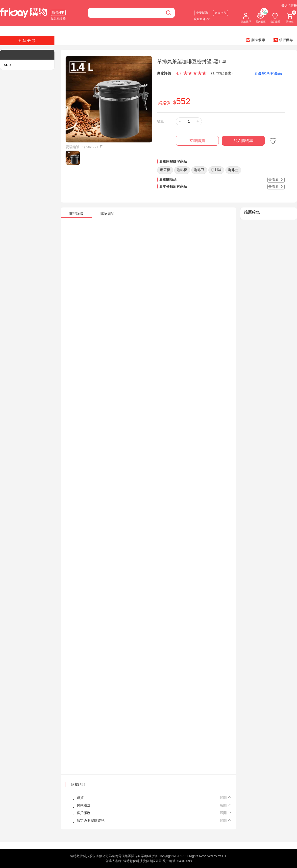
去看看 (276, 180)
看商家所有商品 (268, 73)
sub (7, 65)
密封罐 (216, 170)
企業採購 (202, 13)
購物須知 (78, 784)
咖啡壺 (233, 170)
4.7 (179, 73)
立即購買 (197, 141)
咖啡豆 (199, 170)
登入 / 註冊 (289, 6)
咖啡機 (182, 170)
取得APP (58, 13)
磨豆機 (165, 170)
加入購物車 (243, 141)
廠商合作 (221, 13)
